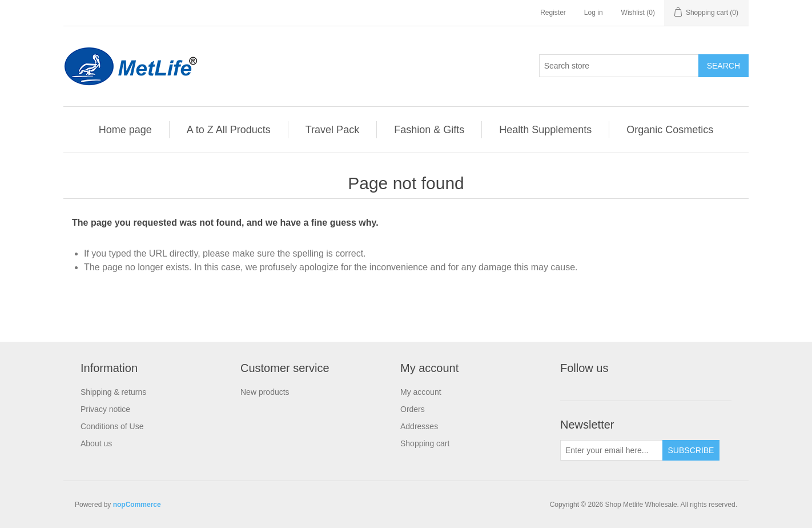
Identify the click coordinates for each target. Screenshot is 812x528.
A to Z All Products (229, 130)
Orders (413, 409)
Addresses (419, 426)
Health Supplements (545, 130)
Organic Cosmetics (670, 130)
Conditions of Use (112, 426)
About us (96, 443)
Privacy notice (105, 409)
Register (553, 13)
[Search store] (619, 66)
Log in (594, 13)
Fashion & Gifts (429, 130)
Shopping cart (425, 443)
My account (421, 392)
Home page (125, 130)
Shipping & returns (113, 392)
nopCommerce (137, 505)
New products (265, 392)
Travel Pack (332, 130)
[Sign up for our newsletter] (612, 450)
